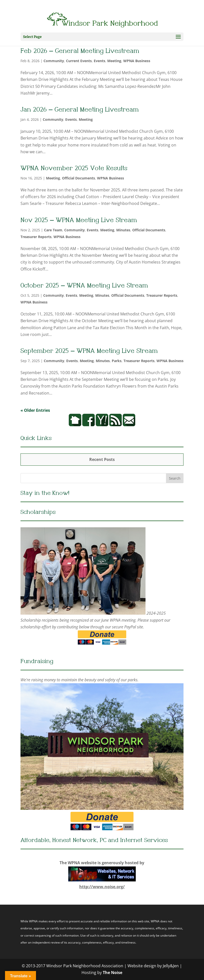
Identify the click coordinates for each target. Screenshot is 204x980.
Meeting (114, 61)
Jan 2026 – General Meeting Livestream (76, 110)
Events (99, 61)
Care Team (53, 230)
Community (54, 61)
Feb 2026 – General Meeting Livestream (76, 52)
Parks (117, 361)
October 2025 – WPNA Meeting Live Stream (82, 286)
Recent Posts (102, 459)
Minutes (123, 230)
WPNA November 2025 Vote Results (71, 169)
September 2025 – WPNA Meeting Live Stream (86, 351)
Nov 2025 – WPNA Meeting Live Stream (76, 221)
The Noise (112, 973)
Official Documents (78, 178)
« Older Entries (35, 410)
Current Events (79, 61)
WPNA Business (137, 61)
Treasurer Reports (36, 237)
